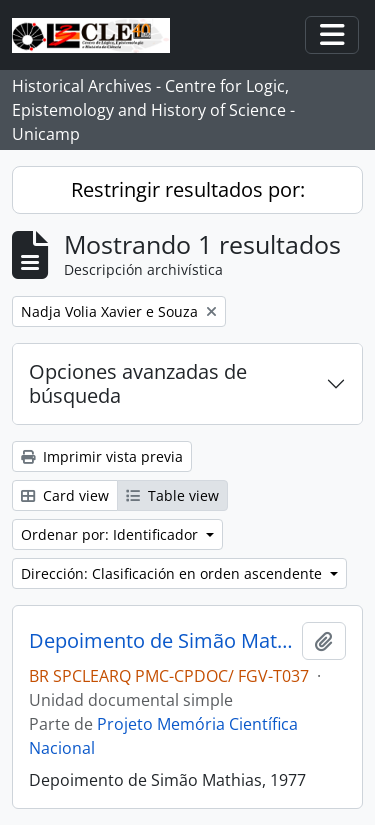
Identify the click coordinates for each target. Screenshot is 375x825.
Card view (65, 495)
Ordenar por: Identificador (111, 534)
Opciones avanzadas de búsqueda (138, 383)
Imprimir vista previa (102, 456)
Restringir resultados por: (188, 189)
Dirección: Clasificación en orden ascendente (173, 573)
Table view (172, 495)
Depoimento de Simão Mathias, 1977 (161, 641)
